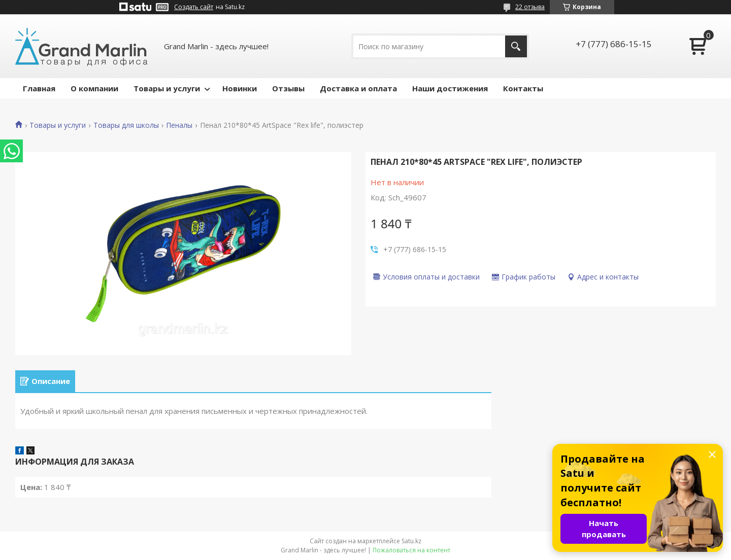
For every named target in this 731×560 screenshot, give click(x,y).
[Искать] (516, 46)
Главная (39, 88)
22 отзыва (530, 7)
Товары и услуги (167, 88)
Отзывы (288, 88)
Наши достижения (450, 88)
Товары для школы (126, 125)
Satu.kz (411, 541)
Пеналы (179, 125)
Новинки (240, 88)
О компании (94, 88)
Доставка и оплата (358, 88)
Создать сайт (194, 7)
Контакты (523, 88)
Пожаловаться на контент (411, 550)
